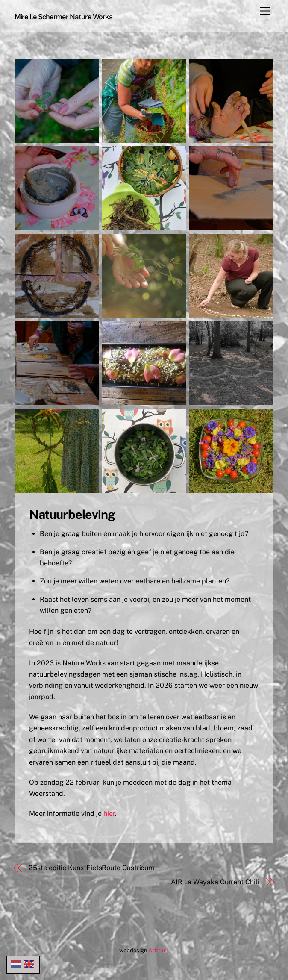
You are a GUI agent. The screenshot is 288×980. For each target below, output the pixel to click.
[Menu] (265, 11)
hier (109, 814)
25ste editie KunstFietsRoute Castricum (91, 868)
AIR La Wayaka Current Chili (215, 882)
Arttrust (159, 950)
